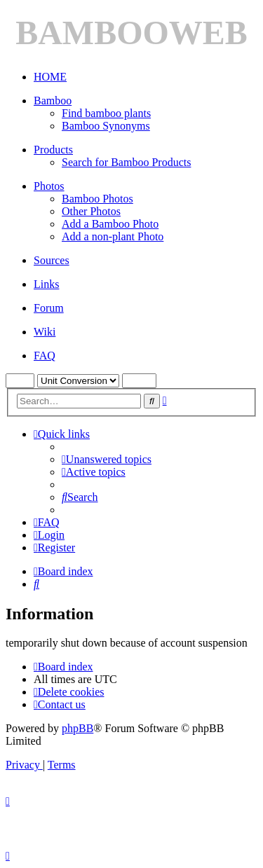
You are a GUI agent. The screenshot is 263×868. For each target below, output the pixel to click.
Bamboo (53, 101)
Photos (49, 186)
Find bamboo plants (106, 113)
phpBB (77, 728)
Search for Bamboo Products (126, 162)
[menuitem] (107, 459)
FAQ (45, 356)
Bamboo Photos (97, 199)
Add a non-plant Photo (113, 236)
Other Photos (91, 211)
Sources (52, 260)
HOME (50, 77)
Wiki (45, 332)
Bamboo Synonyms (106, 126)
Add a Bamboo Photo (110, 224)
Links (46, 284)
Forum (49, 308)
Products (53, 150)
